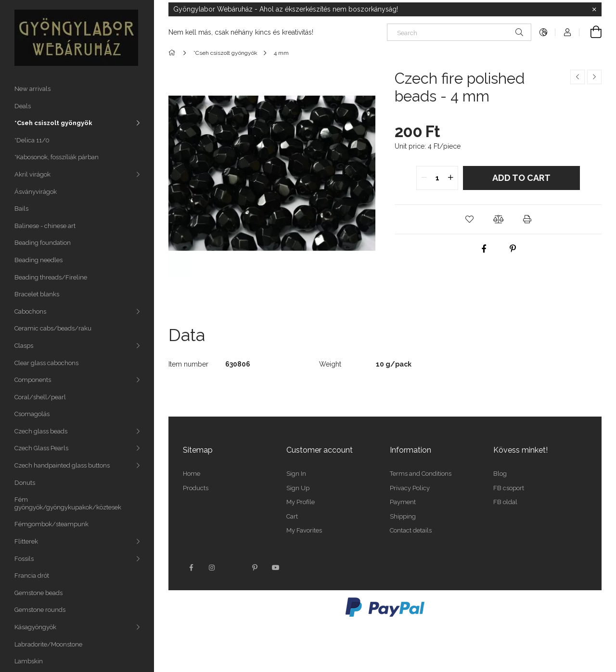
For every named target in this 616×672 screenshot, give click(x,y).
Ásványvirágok (36, 192)
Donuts (25, 483)
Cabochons (30, 311)
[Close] (594, 10)
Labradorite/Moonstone (48, 644)
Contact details (411, 530)
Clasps (24, 346)
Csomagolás (32, 414)
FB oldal (505, 502)
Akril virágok (32, 174)
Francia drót (32, 576)
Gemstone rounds (40, 610)
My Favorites (304, 530)
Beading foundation (43, 243)
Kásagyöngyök (35, 627)
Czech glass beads (41, 431)
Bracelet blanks (37, 294)
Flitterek (26, 541)
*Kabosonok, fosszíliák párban (57, 157)
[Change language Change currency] (543, 32)
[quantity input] (437, 178)
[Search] (459, 32)
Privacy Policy (410, 488)
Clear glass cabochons (46, 363)
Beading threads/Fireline (51, 277)
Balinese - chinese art (45, 226)
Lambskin (29, 661)
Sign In (296, 474)
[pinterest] (513, 249)
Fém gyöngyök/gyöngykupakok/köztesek (68, 503)
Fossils (24, 559)
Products (196, 488)
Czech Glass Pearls (41, 448)
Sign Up (298, 488)
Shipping (403, 516)
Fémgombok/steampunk (51, 524)
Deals (23, 106)
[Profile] (567, 32)
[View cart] (590, 32)
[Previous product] (577, 77)
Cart (292, 516)
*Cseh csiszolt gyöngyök (53, 123)
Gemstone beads (38, 593)
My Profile (301, 502)
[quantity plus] (450, 178)
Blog (500, 474)
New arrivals (32, 89)
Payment (403, 502)
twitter (233, 568)
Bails (21, 209)
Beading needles (38, 260)
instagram (212, 568)
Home (192, 474)
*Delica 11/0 (32, 140)
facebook (191, 568)
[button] (469, 219)
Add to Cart (521, 178)
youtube (276, 568)
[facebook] (484, 249)
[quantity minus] (424, 178)
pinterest (255, 568)
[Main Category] (173, 53)
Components (33, 380)
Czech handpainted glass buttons (62, 465)
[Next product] (594, 77)
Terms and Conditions (421, 474)
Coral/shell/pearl (40, 397)
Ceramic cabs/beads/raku (53, 328)
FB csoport (509, 488)
